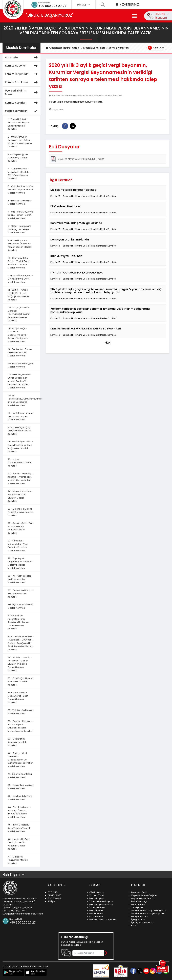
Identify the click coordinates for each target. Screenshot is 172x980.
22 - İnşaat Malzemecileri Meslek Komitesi (20, 463)
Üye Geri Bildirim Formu (22, 93)
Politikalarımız (138, 904)
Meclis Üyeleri (96, 910)
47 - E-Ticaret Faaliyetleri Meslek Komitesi (18, 860)
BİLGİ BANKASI (55, 898)
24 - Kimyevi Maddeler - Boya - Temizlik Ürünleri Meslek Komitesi (20, 496)
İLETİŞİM (51, 901)
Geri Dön (156, 48)
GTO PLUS (52, 892)
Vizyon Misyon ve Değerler (144, 895)
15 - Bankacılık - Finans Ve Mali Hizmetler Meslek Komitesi (20, 352)
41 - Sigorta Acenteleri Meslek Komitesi (20, 776)
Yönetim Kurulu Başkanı (101, 901)
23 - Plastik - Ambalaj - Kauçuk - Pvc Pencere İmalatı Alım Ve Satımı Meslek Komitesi (20, 479)
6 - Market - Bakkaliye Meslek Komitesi (20, 202)
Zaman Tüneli (96, 895)
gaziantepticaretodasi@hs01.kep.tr (25, 914)
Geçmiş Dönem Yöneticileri (103, 919)
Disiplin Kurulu (96, 913)
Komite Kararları (119, 48)
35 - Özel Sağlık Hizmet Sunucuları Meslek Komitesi (20, 682)
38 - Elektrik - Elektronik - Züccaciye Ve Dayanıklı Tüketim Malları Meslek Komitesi (20, 726)
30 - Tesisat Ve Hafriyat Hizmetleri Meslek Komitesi (20, 594)
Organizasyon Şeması (143, 898)
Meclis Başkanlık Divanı (101, 904)
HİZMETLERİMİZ (127, 5)
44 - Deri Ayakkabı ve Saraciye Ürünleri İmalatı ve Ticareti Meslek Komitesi (19, 812)
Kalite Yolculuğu (139, 901)
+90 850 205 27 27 (52, 6)
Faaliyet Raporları (140, 916)
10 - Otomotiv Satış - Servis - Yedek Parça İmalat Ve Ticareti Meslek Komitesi (19, 263)
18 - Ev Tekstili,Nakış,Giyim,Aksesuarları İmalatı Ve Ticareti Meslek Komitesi (24, 400)
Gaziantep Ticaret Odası (62, 48)
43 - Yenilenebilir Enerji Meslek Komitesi (20, 798)
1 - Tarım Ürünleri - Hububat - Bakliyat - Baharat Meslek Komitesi (19, 124)
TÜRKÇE (83, 5)
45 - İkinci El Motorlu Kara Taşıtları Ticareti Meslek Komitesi (19, 828)
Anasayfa (22, 58)
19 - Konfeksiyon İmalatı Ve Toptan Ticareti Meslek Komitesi (20, 416)
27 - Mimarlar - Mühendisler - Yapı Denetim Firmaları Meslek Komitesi (18, 546)
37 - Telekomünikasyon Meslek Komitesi (20, 712)
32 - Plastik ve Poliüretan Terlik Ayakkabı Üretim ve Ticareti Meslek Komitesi (18, 622)
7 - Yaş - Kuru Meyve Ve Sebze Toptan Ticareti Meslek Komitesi (20, 215)
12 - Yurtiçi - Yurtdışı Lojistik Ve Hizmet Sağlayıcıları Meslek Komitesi (18, 295)
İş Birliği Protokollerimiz (142, 922)
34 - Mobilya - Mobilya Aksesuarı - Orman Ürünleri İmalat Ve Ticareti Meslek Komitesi (20, 664)
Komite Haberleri (22, 66)
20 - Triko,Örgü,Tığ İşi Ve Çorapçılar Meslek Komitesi (19, 431)
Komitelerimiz (96, 916)
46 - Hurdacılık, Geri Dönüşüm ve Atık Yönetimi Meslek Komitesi (18, 844)
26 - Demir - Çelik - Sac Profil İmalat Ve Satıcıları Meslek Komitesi (20, 528)
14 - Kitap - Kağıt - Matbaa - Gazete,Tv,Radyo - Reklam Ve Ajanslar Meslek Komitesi (18, 335)
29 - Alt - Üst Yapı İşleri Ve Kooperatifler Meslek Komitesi (20, 579)
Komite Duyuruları (22, 74)
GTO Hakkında (97, 892)
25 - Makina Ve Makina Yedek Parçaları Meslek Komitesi (20, 512)
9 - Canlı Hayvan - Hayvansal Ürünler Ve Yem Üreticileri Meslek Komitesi (20, 245)
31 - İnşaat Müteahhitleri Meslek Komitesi (20, 606)
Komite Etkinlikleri (22, 82)
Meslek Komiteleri (94, 48)
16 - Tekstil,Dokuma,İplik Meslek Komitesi (20, 365)
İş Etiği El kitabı (138, 919)
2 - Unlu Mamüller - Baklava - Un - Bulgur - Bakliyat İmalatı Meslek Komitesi (20, 142)
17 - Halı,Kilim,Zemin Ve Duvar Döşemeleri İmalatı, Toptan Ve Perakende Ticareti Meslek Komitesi (20, 381)
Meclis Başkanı (97, 898)
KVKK (134, 925)
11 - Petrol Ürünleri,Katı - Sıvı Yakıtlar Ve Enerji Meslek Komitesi (20, 279)
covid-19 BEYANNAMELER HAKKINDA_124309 (77, 159)
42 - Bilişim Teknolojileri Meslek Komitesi (20, 787)
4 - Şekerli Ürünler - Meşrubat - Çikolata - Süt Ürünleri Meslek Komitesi (19, 174)
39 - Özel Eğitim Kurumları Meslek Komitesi (17, 742)
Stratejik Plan (138, 907)
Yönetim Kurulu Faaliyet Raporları (148, 913)
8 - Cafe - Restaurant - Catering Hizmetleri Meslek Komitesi (20, 229)
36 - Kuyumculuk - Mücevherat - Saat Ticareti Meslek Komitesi (18, 697)
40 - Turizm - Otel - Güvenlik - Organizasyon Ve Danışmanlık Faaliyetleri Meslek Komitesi (20, 760)
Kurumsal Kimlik (139, 892)
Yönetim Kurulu (97, 907)
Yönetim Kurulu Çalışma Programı (148, 910)
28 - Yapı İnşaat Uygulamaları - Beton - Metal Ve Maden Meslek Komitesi (20, 563)
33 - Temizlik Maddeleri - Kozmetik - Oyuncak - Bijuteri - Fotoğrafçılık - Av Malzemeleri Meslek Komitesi (20, 643)
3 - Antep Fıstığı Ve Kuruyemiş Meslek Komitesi (18, 158)
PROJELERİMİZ (54, 895)
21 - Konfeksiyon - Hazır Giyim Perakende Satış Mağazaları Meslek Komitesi (20, 447)
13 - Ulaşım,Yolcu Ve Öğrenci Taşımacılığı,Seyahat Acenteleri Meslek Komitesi (19, 314)
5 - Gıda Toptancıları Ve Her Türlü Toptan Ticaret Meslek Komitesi (21, 190)
